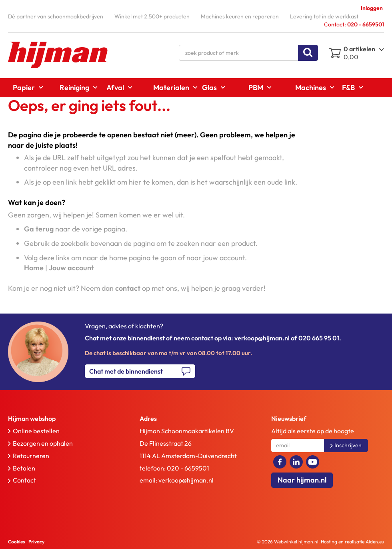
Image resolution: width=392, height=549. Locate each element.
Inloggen (372, 8)
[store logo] (58, 55)
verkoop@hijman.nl (186, 480)
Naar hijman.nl (302, 480)
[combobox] (248, 53)
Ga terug (39, 229)
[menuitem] (25, 87)
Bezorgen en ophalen (43, 443)
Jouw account (71, 268)
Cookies (16, 542)
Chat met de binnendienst (126, 371)
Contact (24, 480)
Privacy (36, 542)
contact (128, 288)
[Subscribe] (346, 445)
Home (34, 268)
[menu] (196, 88)
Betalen (24, 468)
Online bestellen (36, 431)
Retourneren (31, 456)
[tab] (61, 419)
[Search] (308, 53)
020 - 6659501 (188, 468)
